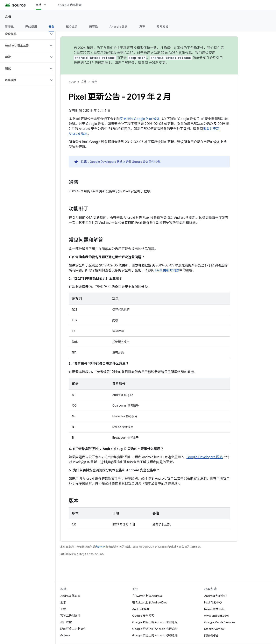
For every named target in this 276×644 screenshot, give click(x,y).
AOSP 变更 (157, 63)
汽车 (142, 27)
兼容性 (94, 27)
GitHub (65, 635)
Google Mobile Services (220, 622)
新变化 (9, 27)
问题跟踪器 (211, 635)
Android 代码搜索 (69, 5)
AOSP (72, 82)
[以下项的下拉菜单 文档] (47, 5)
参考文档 (162, 27)
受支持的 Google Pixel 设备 (140, 119)
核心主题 (72, 27)
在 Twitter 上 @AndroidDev (150, 602)
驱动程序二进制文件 (73, 629)
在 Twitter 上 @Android (147, 596)
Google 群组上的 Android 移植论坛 (155, 635)
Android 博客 (141, 609)
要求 (63, 602)
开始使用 (31, 27)
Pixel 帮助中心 (213, 602)
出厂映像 (66, 622)
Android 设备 (119, 27)
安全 (94, 82)
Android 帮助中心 (216, 596)
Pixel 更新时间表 (167, 270)
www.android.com (216, 616)
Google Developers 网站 (106, 162)
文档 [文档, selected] (39, 5)
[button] (24, 34)
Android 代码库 (70, 596)
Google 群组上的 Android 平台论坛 (155, 622)
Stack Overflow (214, 629)
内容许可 (100, 547)
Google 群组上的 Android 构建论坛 (155, 629)
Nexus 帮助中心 (214, 609)
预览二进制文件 (70, 616)
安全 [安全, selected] (52, 27)
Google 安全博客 (143, 616)
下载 (63, 609)
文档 (8, 17)
